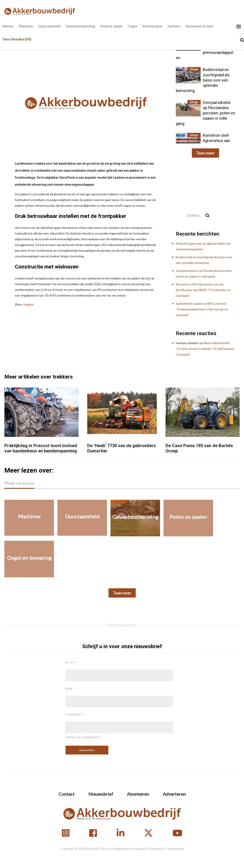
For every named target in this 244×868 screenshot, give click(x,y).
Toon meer (205, 153)
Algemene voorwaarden (130, 849)
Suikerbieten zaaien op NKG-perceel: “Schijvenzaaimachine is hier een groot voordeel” (202, 309)
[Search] (242, 40)
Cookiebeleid (174, 849)
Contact (67, 794)
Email (69, 688)
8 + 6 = (70, 662)
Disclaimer (156, 849)
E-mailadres (73, 714)
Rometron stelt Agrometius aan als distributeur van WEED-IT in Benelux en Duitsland (203, 290)
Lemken (28, 304)
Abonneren (138, 794)
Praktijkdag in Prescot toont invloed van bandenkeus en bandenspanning (41, 448)
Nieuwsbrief (101, 794)
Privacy (106, 849)
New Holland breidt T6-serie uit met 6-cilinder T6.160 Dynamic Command (205, 349)
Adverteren (174, 794)
